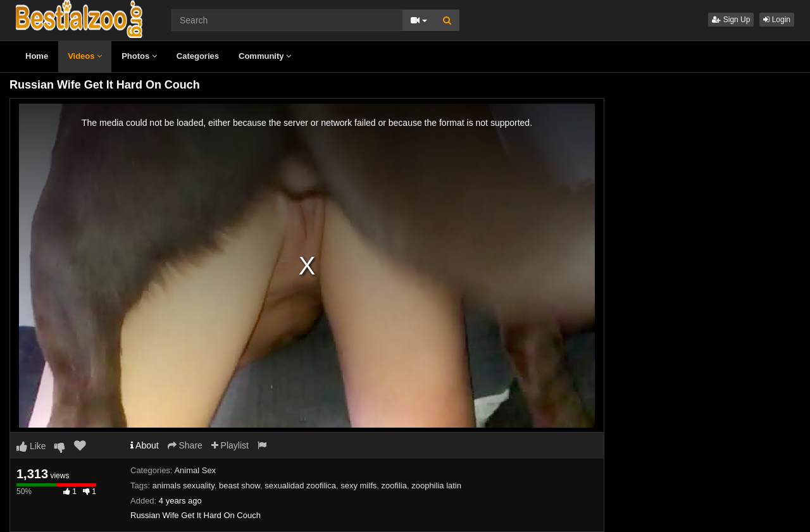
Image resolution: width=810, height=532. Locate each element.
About (145, 445)
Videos (85, 56)
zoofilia (394, 486)
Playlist (230, 445)
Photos (139, 56)
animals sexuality (184, 486)
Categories (198, 56)
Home (37, 56)
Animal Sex (195, 470)
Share (185, 445)
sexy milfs (358, 486)
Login (777, 20)
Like (31, 446)
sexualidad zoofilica (300, 486)
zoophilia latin (436, 486)
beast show (240, 486)
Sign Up (731, 20)
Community (265, 56)
